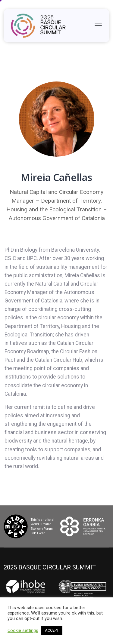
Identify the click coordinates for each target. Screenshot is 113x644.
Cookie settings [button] (23, 630)
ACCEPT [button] (52, 630)
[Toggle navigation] (98, 26)
